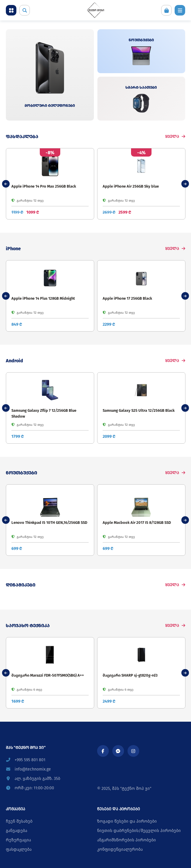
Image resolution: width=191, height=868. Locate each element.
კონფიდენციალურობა (120, 849)
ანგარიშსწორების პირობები (127, 840)
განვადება (17, 831)
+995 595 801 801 (26, 760)
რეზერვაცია (18, 840)
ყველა (175, 137)
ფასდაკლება (19, 849)
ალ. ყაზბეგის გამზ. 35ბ (33, 779)
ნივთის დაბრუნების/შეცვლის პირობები (139, 831)
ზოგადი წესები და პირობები (127, 821)
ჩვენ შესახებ (19, 821)
